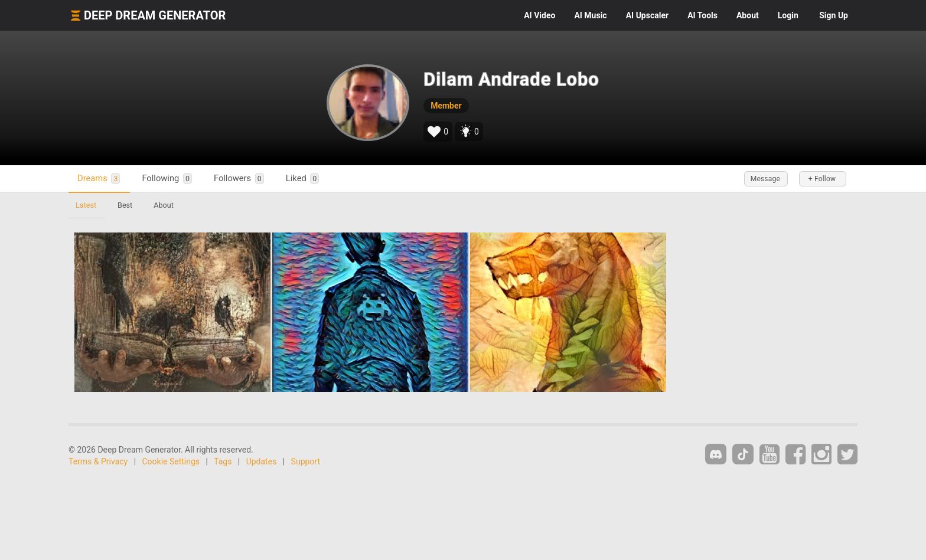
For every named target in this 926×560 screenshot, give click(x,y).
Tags (223, 461)
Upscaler (647, 15)
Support (306, 461)
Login (788, 15)
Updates (262, 461)
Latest (86, 205)
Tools (702, 15)
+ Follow (822, 179)
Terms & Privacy (98, 461)
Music (590, 15)
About (748, 15)
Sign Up (834, 15)
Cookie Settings (171, 461)
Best (125, 205)
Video (539, 15)
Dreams (99, 179)
